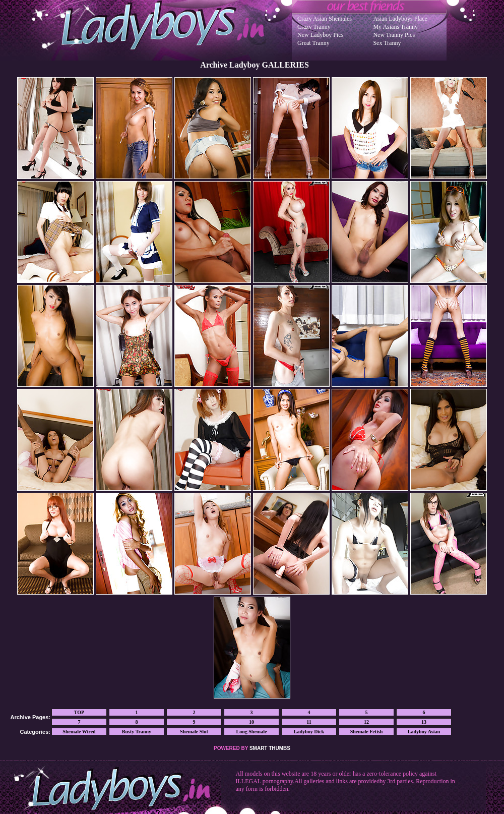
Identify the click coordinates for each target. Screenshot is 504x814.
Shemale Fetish (367, 732)
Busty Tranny (137, 732)
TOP (79, 712)
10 (251, 722)
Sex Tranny (387, 43)
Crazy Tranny (314, 27)
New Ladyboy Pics (320, 35)
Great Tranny (313, 43)
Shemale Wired (79, 732)
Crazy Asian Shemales (325, 19)
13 (424, 722)
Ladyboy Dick (309, 732)
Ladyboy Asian (424, 732)
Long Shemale (252, 732)
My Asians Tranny (395, 27)
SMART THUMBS (270, 748)
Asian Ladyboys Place (400, 19)
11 (309, 722)
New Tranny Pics (394, 35)
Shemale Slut (194, 732)
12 (366, 722)
